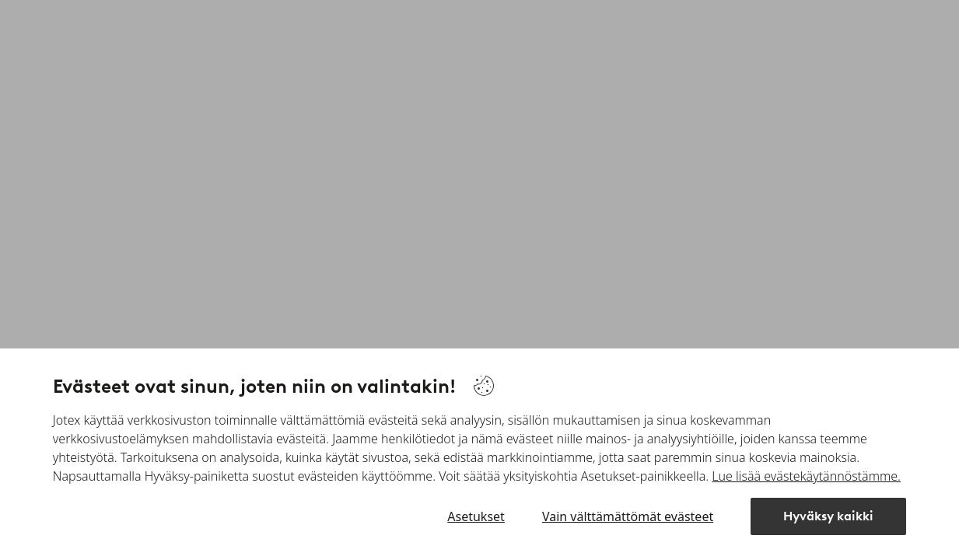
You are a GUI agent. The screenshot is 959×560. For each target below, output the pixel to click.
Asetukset (476, 516)
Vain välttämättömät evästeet (628, 516)
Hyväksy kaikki (828, 516)
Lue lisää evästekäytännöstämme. (806, 476)
